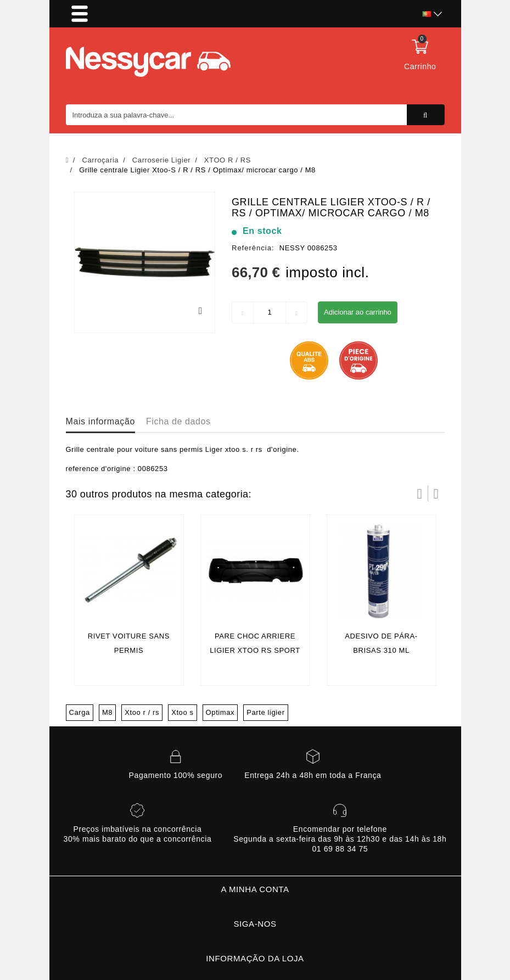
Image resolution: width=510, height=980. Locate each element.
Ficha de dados (178, 421)
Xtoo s (182, 712)
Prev (420, 494)
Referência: (253, 248)
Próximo (436, 494)
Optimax (220, 712)
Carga (80, 712)
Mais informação (100, 421)
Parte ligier (265, 712)
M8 (107, 712)
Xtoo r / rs (142, 712)
